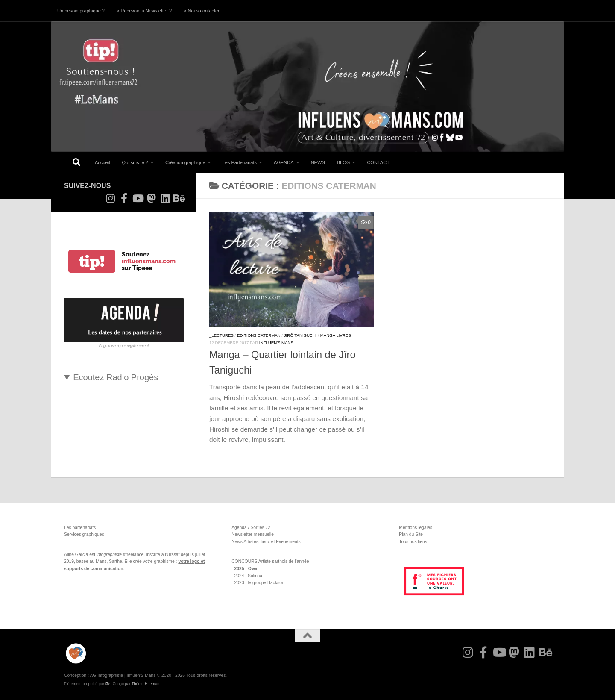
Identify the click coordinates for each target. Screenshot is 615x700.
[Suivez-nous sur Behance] (179, 198)
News (237, 542)
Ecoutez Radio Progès (116, 377)
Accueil (102, 162)
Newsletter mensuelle (253, 534)
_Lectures (221, 335)
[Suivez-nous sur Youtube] (138, 198)
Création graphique (185, 162)
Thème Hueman (145, 684)
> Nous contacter (202, 11)
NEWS (318, 162)
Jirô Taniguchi (300, 335)
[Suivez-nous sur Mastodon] (151, 198)
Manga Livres (336, 335)
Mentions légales (416, 528)
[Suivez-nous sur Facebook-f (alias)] (124, 198)
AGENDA (284, 162)
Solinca (255, 576)
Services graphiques (84, 534)
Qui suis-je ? (135, 162)
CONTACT (378, 162)
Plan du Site (411, 534)
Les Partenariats (240, 162)
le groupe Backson (266, 583)
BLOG (344, 162)
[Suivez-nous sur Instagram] (110, 198)
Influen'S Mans (276, 343)
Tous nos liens (413, 542)
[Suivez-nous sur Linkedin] (165, 198)
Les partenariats (80, 528)
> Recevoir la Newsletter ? (144, 11)
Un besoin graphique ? (81, 11)
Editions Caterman (259, 335)
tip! (92, 261)
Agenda (239, 528)
